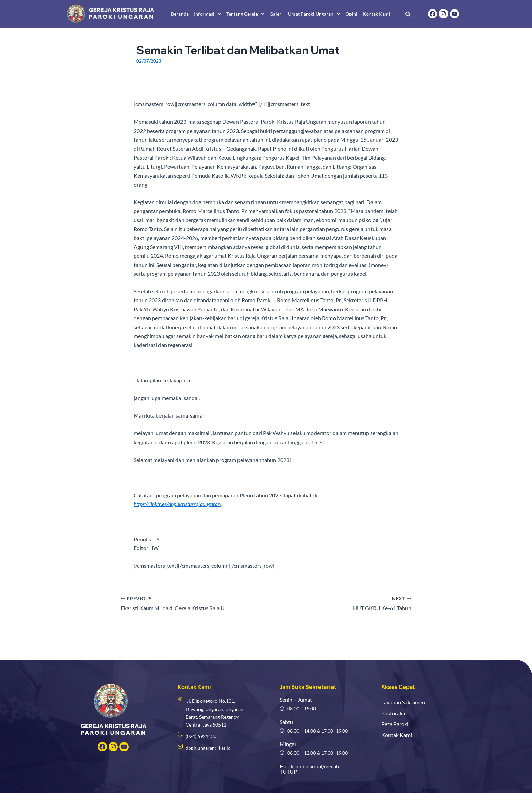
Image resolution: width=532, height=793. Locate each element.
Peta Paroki (395, 724)
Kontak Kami (376, 14)
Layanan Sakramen (403, 702)
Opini (351, 14)
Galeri (276, 14)
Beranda (180, 14)
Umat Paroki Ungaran (314, 14)
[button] (207, 14)
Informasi (207, 14)
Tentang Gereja (245, 14)
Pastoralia (393, 713)
